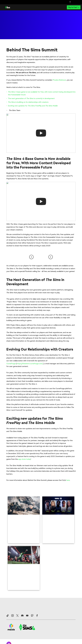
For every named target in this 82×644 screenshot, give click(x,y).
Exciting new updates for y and (33, 106)
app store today (24, 459)
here (68, 480)
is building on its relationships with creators (28, 102)
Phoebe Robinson (59, 80)
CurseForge (11, 364)
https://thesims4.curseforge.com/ (30, 364)
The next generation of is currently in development (31, 98)
